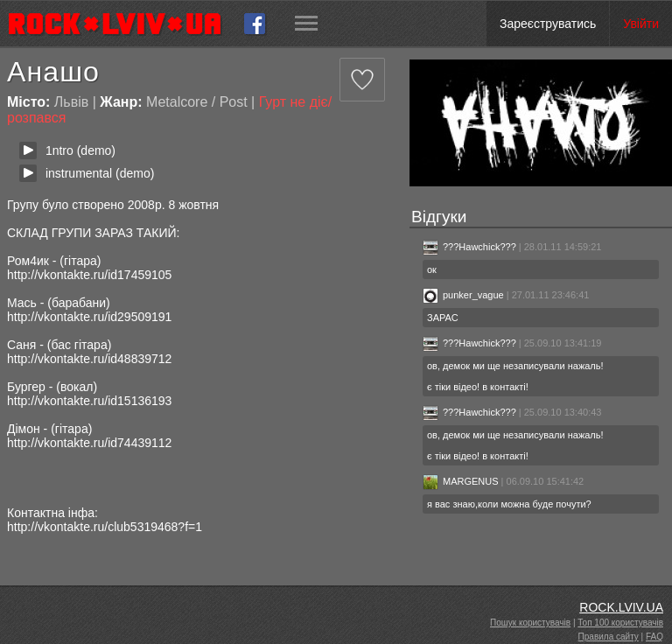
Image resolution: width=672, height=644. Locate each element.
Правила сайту (609, 637)
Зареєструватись (548, 24)
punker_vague (463, 295)
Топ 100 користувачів (620, 623)
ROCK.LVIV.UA (621, 607)
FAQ (654, 637)
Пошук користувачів (530, 623)
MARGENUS (461, 481)
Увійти (641, 24)
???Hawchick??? (469, 247)
